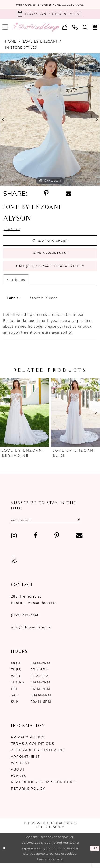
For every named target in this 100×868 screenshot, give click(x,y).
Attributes (16, 284)
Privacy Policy (28, 742)
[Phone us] (75, 27)
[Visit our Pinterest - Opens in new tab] (57, 541)
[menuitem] (65, 27)
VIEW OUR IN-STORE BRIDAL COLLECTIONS (50, 5)
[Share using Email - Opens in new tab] (68, 194)
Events (19, 781)
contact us (67, 331)
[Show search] (85, 28)
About (18, 774)
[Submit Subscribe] (80, 525)
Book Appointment (50, 256)
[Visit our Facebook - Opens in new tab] (36, 541)
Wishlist (20, 768)
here (59, 864)
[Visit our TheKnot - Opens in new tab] (14, 565)
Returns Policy (28, 793)
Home (11, 42)
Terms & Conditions (33, 749)
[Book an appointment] (50, 14)
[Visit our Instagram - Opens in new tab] (14, 541)
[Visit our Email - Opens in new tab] (79, 541)
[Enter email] (49, 525)
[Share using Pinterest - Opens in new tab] (46, 194)
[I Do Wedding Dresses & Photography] (35, 28)
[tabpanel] (50, 120)
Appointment (25, 761)
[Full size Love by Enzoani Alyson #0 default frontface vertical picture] (50, 120)
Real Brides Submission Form (43, 787)
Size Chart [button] (13, 230)
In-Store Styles (21, 48)
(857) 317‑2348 (25, 620)
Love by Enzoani (40, 42)
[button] (65, 27)
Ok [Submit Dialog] (94, 853)
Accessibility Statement (38, 755)
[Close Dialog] (5, 853)
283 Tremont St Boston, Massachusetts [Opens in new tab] (34, 604)
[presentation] (25, 417)
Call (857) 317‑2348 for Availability (50, 270)
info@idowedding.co (31, 632)
